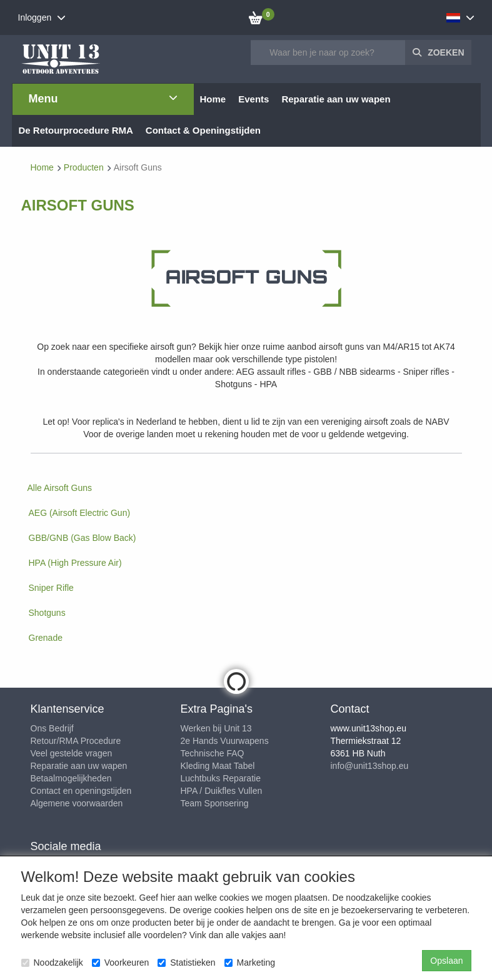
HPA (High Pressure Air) (75, 563)
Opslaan (446, 961)
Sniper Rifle (51, 588)
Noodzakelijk (52, 963)
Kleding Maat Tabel (218, 766)
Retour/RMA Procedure (76, 741)
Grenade (46, 638)
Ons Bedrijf (52, 728)
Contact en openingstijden (81, 791)
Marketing (250, 963)
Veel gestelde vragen (72, 753)
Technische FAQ (213, 753)
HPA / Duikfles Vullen (222, 791)
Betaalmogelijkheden (71, 778)
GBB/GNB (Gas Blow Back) (83, 538)
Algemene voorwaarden (77, 803)
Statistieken (186, 963)
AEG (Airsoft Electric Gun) (80, 513)
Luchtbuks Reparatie (221, 778)
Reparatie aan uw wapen (79, 766)
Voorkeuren (121, 963)
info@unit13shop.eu (370, 766)
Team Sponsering (215, 803)
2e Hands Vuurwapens (225, 741)
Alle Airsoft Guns (60, 488)
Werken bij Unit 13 (216, 728)
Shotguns (47, 613)
